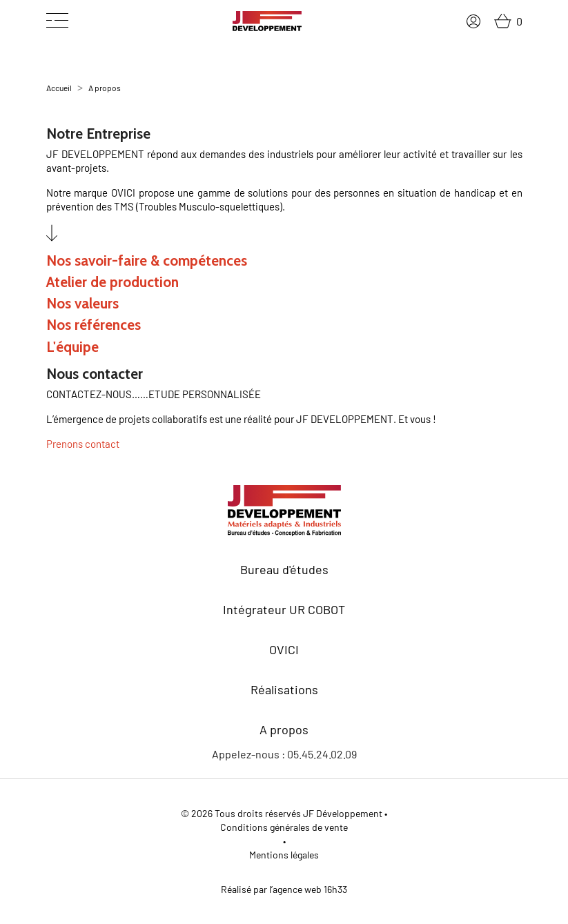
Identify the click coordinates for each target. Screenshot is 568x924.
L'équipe (72, 347)
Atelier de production (112, 282)
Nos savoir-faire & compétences (147, 261)
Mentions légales (284, 855)
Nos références (94, 325)
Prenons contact (83, 444)
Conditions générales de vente (284, 827)
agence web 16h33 (310, 889)
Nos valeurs (82, 303)
